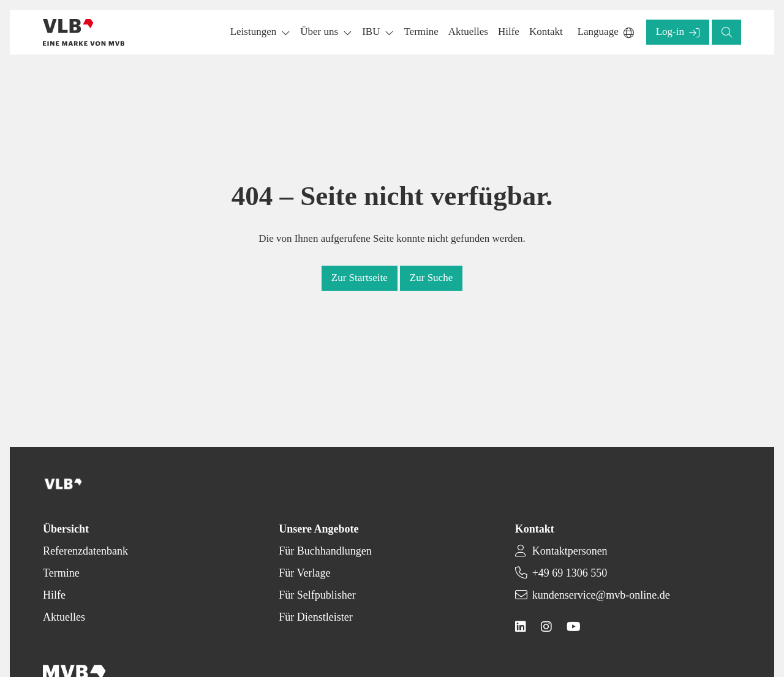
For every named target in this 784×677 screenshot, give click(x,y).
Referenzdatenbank (85, 551)
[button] (421, 32)
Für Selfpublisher (317, 595)
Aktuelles (64, 617)
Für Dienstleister (315, 617)
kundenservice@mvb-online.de (601, 595)
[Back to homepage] (84, 32)
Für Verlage (304, 573)
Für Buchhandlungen (325, 551)
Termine (61, 573)
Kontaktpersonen (570, 551)
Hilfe (54, 595)
